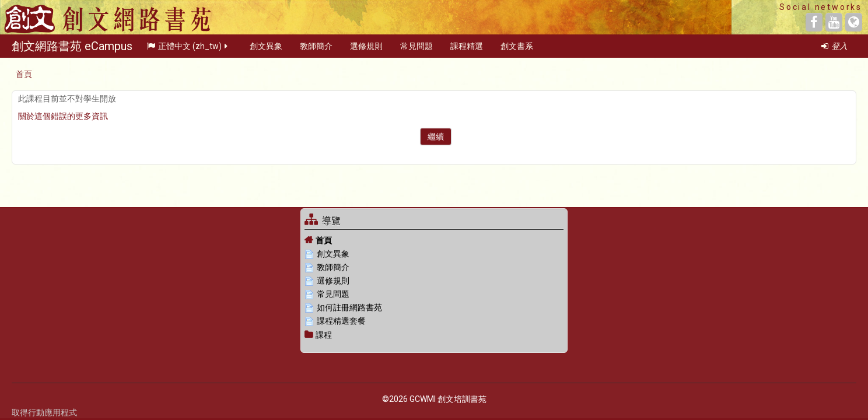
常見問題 (416, 49)
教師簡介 (316, 49)
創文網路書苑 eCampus (72, 49)
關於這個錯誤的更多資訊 (63, 116)
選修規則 (366, 49)
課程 (324, 335)
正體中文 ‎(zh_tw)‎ (188, 49)
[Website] (854, 22)
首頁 (324, 240)
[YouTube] (834, 22)
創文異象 (266, 49)
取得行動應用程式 (44, 412)
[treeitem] (434, 240)
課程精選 (467, 49)
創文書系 (517, 49)
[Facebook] (814, 22)
